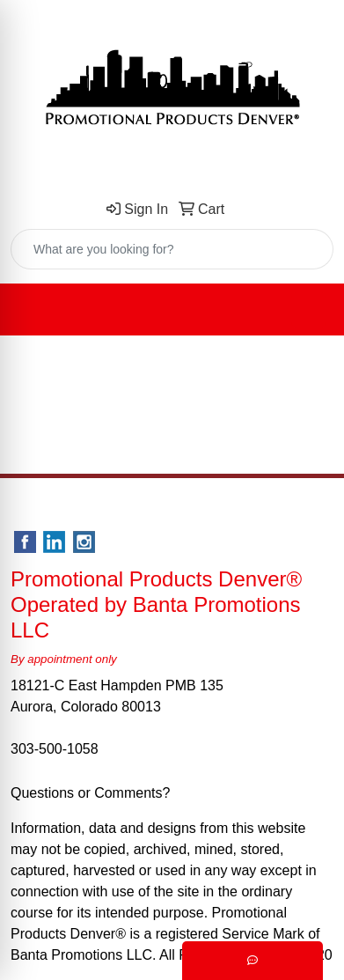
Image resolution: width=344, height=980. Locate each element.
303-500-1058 (55, 749)
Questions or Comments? (90, 793)
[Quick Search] (154, 249)
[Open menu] (309, 310)
